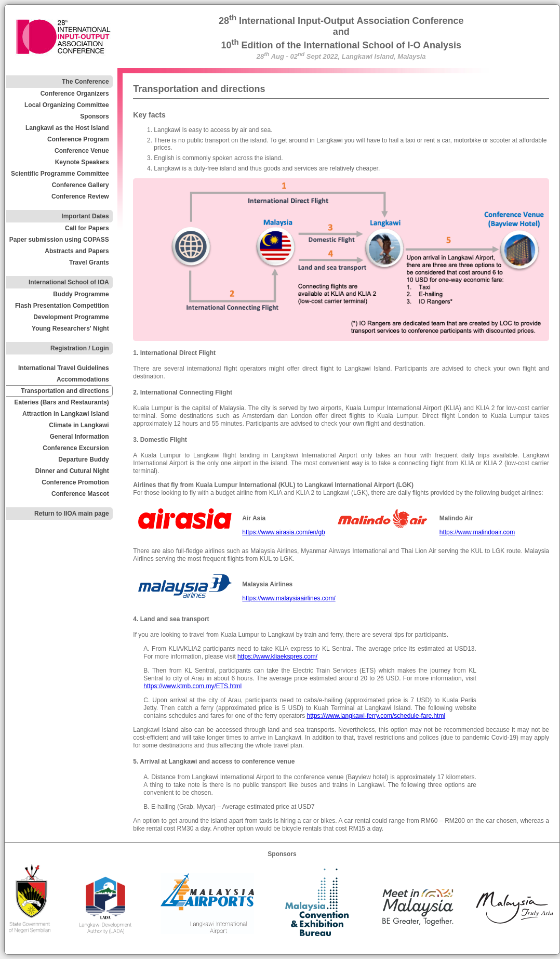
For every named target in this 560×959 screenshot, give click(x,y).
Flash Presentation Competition (62, 306)
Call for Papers (87, 228)
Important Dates (85, 216)
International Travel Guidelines (64, 368)
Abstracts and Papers (77, 251)
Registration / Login (80, 348)
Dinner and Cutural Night (72, 471)
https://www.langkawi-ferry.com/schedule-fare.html (376, 716)
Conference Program (78, 139)
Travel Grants (89, 262)
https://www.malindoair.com (477, 532)
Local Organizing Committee (67, 105)
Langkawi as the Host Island (67, 128)
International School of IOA (69, 282)
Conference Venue (82, 151)
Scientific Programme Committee (60, 174)
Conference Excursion (76, 448)
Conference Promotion (75, 482)
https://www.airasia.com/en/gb (283, 532)
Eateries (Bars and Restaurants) (62, 402)
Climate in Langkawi (79, 425)
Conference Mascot (80, 494)
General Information (79, 437)
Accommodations (83, 379)
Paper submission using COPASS (59, 240)
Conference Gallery (81, 185)
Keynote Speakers (82, 162)
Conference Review (80, 196)
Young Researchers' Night (70, 329)
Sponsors (94, 116)
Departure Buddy (83, 459)
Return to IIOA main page (72, 514)
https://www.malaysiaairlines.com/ (289, 598)
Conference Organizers (75, 94)
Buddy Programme (81, 294)
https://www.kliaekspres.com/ (277, 656)
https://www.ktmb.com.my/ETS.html (192, 686)
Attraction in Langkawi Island (66, 414)
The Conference (85, 82)
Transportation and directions (65, 391)
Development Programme (71, 317)
